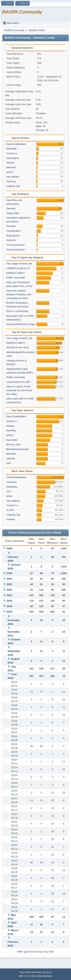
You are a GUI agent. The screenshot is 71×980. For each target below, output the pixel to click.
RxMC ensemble (15, 278)
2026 (9, 548)
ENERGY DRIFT (15, 273)
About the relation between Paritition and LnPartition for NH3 (19, 294)
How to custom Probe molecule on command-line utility (20, 390)
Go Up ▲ (47, 972)
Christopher (13, 158)
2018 (9, 612)
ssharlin (10, 458)
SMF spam (23, 952)
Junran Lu (12, 153)
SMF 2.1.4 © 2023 (27, 976)
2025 (9, 573)
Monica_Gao (13, 444)
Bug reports (13, 236)
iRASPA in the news (18, 347)
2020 (9, 601)
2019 (9, 606)
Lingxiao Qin (13, 186)
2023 (9, 584)
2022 (9, 590)
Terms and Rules (33, 972)
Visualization (14, 231)
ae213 (10, 172)
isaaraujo (12, 482)
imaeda (11, 519)
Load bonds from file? (19, 382)
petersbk (11, 167)
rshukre (10, 163)
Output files (13, 213)
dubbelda (11, 149)
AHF (9, 463)
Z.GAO (10, 510)
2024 (9, 579)
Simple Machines (44, 976)
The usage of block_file (19, 264)
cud (9, 491)
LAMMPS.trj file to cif (18, 268)
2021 (9, 595)
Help (22, 972)
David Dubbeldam (16, 144)
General (11, 208)
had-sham (12, 440)
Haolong (11, 181)
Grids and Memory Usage (20, 324)
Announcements (16, 245)
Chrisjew (41, 113)
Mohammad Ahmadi (17, 449)
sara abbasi (13, 177)
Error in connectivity (17, 311)
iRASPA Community (22, 12)
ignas (9, 496)
